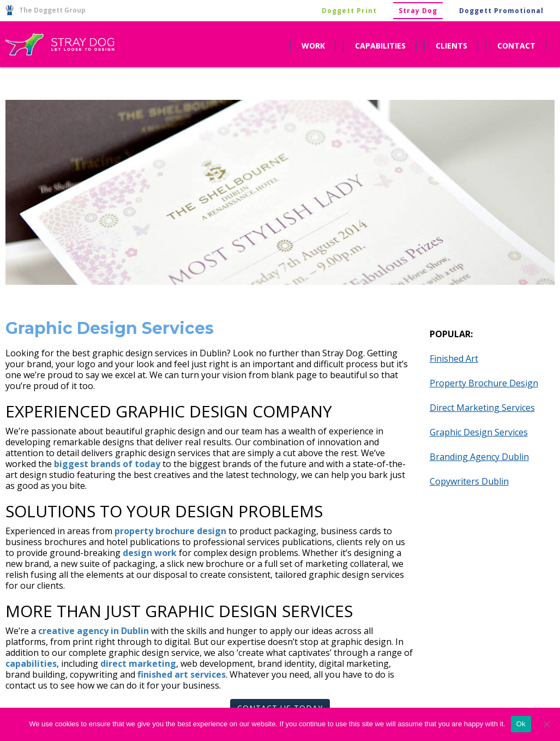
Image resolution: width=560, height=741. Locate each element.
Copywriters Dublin (469, 481)
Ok (521, 724)
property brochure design (170, 531)
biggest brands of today (107, 464)
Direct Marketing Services (482, 408)
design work (150, 553)
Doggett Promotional (501, 11)
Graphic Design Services (479, 432)
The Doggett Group (46, 10)
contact (516, 46)
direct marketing (138, 664)
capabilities (380, 46)
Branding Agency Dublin (479, 457)
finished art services (182, 674)
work (313, 46)
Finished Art (454, 358)
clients (451, 46)
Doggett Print (349, 11)
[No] (546, 724)
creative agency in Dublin (94, 631)
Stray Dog (418, 11)
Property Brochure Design (484, 383)
